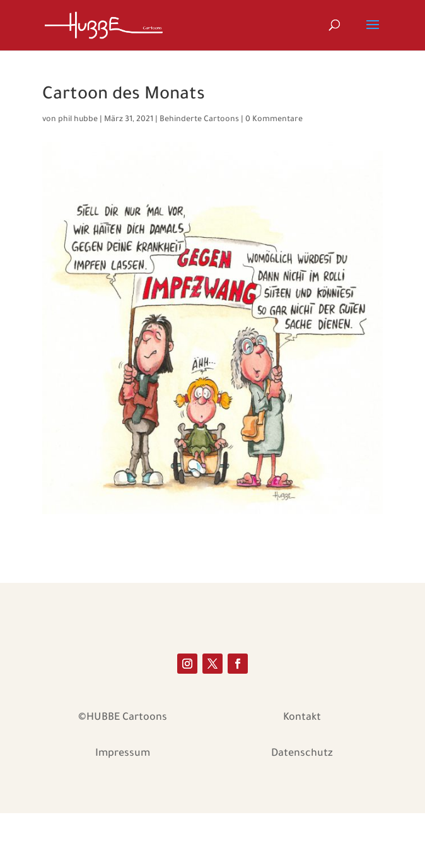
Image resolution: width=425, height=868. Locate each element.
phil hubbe (78, 120)
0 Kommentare (274, 120)
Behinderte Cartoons (199, 120)
